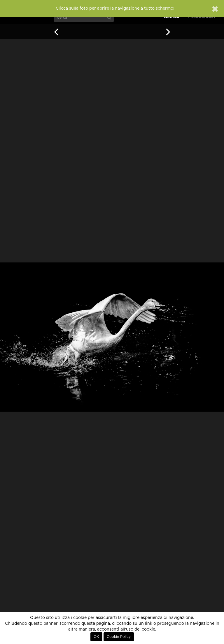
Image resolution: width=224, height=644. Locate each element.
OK (96, 637)
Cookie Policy (119, 637)
